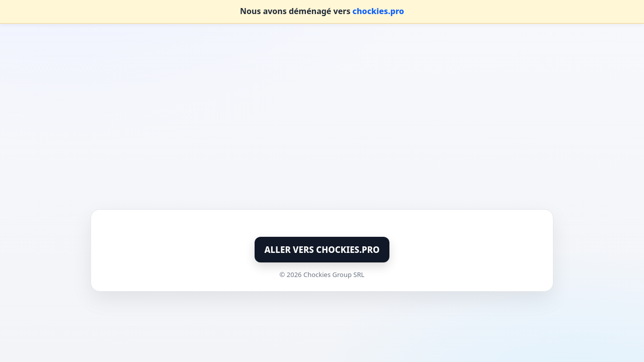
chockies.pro (378, 11)
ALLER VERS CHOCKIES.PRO (322, 250)
